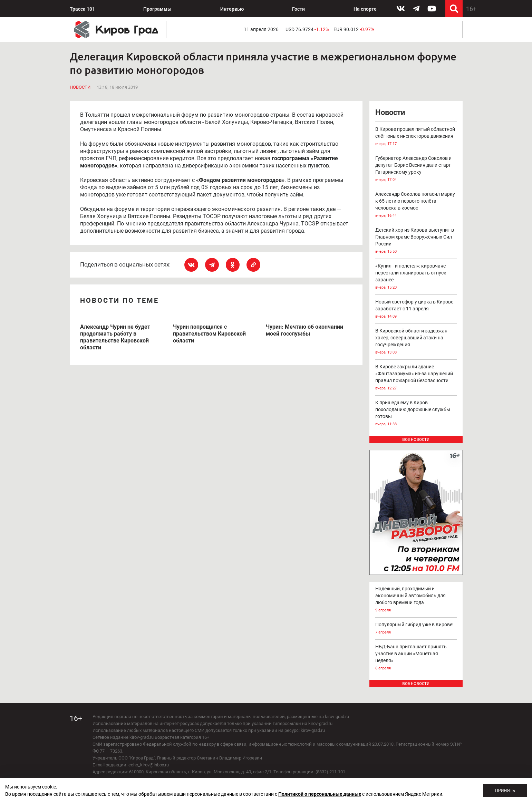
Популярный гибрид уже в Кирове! (416, 629)
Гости (298, 9)
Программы (157, 9)
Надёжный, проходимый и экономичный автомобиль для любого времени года (416, 600)
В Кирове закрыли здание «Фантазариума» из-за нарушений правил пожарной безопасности (416, 378)
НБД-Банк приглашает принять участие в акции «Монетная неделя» (416, 658)
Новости (80, 87)
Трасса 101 (82, 9)
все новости (416, 439)
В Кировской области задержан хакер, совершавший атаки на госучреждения (416, 342)
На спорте (365, 9)
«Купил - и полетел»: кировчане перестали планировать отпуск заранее (416, 277)
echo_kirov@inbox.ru (149, 765)
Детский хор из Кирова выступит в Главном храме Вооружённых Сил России (416, 241)
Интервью (232, 9)
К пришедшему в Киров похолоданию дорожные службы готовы (416, 414)
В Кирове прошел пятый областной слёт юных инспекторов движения (416, 137)
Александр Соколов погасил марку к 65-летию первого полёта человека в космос (416, 205)
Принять (505, 791)
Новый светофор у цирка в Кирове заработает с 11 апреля (416, 309)
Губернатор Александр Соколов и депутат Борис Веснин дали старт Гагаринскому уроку (416, 169)
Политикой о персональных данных (320, 794)
